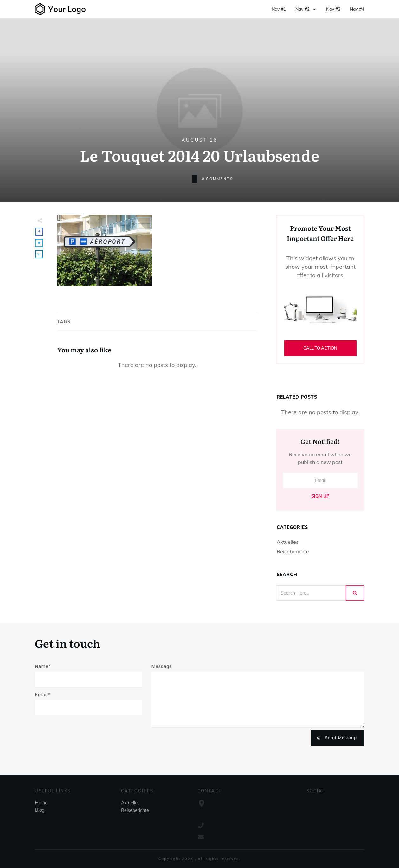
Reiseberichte (293, 551)
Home (41, 803)
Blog (40, 810)
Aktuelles (288, 542)
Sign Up (320, 496)
